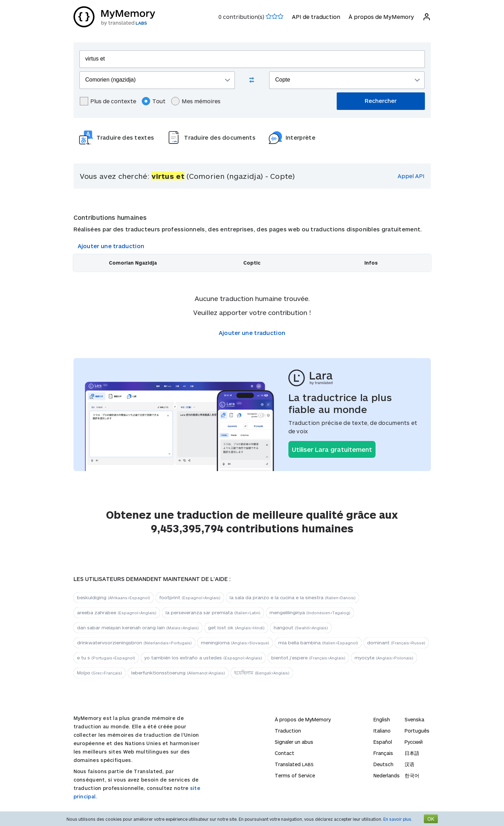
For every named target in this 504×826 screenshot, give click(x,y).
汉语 (409, 764)
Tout (154, 101)
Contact (285, 753)
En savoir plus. (398, 819)
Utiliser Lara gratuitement (332, 449)
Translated (294, 764)
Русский (414, 742)
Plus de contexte (108, 101)
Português (417, 731)
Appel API (411, 176)
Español (383, 742)
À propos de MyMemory (381, 17)
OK (431, 819)
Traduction (288, 731)
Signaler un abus (294, 742)
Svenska (414, 719)
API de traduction (316, 17)
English (382, 719)
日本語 (412, 753)
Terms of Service (295, 775)
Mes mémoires (196, 101)
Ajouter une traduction (111, 246)
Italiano (382, 731)
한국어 (412, 775)
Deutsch (383, 764)
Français (383, 753)
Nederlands (387, 775)
